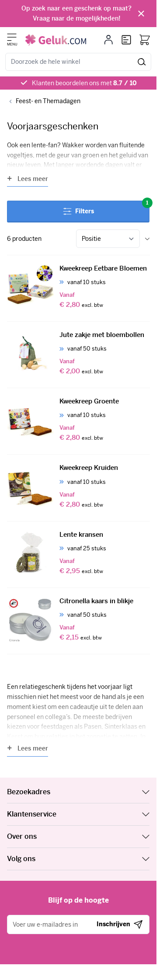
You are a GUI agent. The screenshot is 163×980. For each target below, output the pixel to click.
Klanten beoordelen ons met (84, 83)
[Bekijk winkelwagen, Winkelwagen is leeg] (145, 40)
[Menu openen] (12, 37)
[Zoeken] (142, 62)
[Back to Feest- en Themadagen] (44, 101)
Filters (106, 208)
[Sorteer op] (108, 239)
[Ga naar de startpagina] (56, 40)
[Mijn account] (109, 40)
